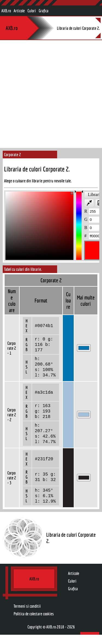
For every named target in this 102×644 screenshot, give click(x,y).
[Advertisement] (51, 94)
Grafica (44, 11)
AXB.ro (6, 11)
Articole (19, 11)
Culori (32, 11)
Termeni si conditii (27, 615)
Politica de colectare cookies (34, 623)
